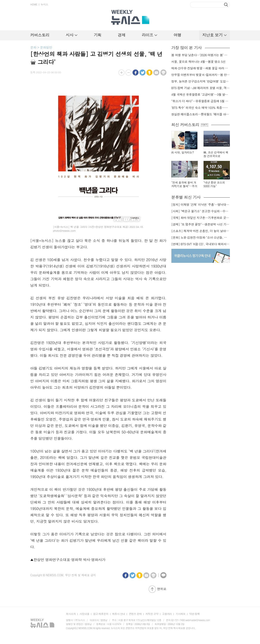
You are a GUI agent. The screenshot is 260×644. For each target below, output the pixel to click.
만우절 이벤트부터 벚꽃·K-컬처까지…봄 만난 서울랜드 (201, 75)
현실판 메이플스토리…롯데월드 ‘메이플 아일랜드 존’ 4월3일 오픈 (201, 114)
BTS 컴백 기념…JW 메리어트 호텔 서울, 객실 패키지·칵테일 (201, 88)
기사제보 (180, 614)
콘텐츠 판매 (135, 614)
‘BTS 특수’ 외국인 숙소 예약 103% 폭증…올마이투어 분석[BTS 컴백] (201, 108)
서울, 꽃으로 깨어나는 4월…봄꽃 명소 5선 (198, 62)
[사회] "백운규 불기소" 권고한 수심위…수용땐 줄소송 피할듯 (201, 211)
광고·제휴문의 (101, 614)
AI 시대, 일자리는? (183, 152)
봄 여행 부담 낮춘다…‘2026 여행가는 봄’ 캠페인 (201, 55)
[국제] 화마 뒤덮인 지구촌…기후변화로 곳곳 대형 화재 (201, 218)
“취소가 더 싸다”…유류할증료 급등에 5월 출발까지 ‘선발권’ (201, 101)
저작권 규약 (152, 614)
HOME (34, 4)
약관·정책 (194, 614)
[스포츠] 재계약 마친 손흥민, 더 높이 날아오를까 (201, 231)
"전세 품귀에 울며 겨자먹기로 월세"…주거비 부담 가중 (184, 184)
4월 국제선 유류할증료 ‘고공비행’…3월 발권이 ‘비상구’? (201, 95)
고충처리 (167, 614)
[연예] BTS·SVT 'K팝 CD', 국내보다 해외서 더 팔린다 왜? (201, 244)
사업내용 (84, 614)
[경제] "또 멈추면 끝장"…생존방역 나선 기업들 (201, 224)
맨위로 (162, 589)
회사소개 (71, 614)
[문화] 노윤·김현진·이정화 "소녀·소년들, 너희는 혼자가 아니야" (201, 237)
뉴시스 (44, 4)
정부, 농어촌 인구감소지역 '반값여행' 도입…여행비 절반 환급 (201, 81)
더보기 (204, 125)
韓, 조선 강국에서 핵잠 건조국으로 (216, 154)
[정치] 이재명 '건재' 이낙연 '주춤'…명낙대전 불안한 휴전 (201, 205)
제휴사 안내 (119, 614)
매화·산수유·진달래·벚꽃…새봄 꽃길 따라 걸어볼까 (201, 68)
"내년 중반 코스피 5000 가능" (214, 184)
